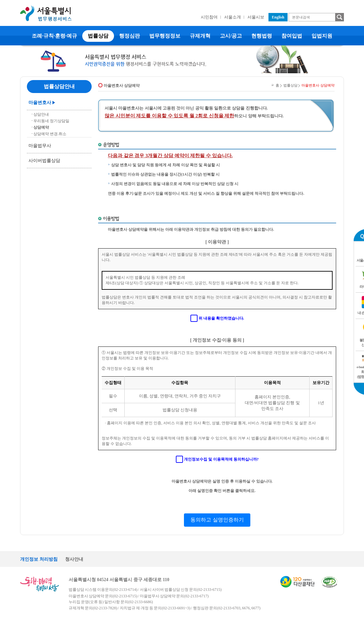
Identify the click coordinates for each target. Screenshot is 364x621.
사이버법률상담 (44, 161)
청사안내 (74, 559)
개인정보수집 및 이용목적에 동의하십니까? (221, 459)
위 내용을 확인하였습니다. (221, 318)
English (278, 17)
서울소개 (233, 17)
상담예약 (41, 127)
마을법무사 (40, 146)
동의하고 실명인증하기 (217, 520)
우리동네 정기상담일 (51, 121)
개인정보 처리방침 (39, 559)
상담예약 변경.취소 (50, 134)
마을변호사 (40, 103)
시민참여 (209, 17)
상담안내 (41, 114)
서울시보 (256, 17)
